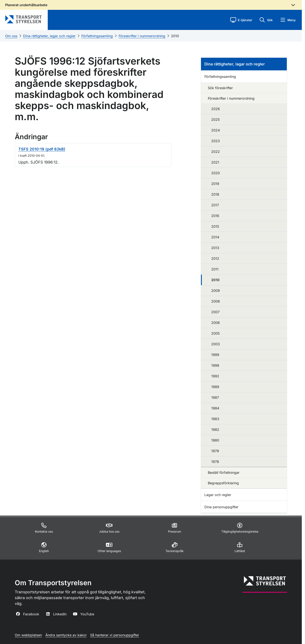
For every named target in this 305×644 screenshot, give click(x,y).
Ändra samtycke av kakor (66, 635)
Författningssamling (97, 36)
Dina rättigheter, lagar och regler (49, 36)
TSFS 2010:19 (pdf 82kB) (42, 149)
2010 (175, 36)
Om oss (11, 36)
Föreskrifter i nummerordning (142, 36)
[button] (241, 20)
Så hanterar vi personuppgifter (115, 635)
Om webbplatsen (28, 635)
